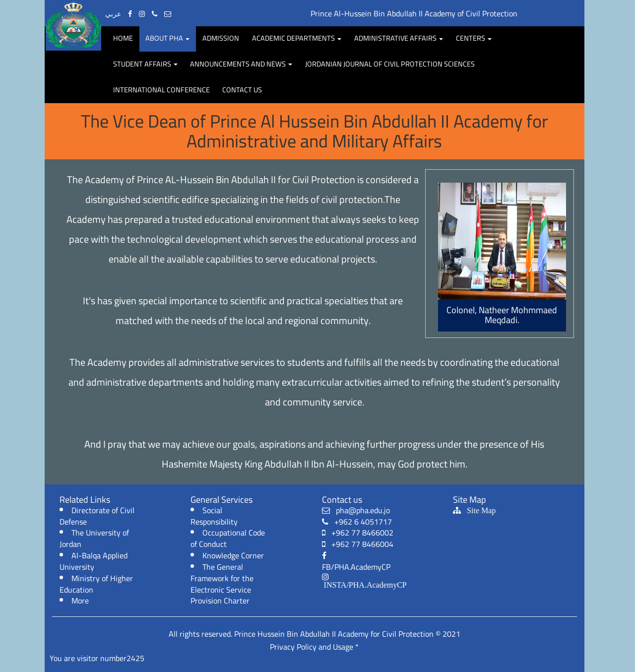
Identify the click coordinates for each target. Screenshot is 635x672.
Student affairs (145, 64)
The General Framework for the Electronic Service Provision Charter (222, 584)
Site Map (478, 510)
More (80, 601)
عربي (113, 14)
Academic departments (297, 38)
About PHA (167, 38)
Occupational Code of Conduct (228, 538)
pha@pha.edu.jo (356, 510)
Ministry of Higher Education (96, 584)
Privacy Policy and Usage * (314, 647)
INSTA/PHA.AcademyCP (364, 585)
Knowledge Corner (233, 555)
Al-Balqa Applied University (94, 561)
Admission (221, 38)
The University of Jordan (94, 538)
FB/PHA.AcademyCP (356, 563)
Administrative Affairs (399, 38)
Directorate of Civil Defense (97, 516)
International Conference (161, 90)
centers (474, 38)
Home (123, 38)
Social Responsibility (214, 516)
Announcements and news (241, 64)
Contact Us (242, 90)
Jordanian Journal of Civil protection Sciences (390, 64)
